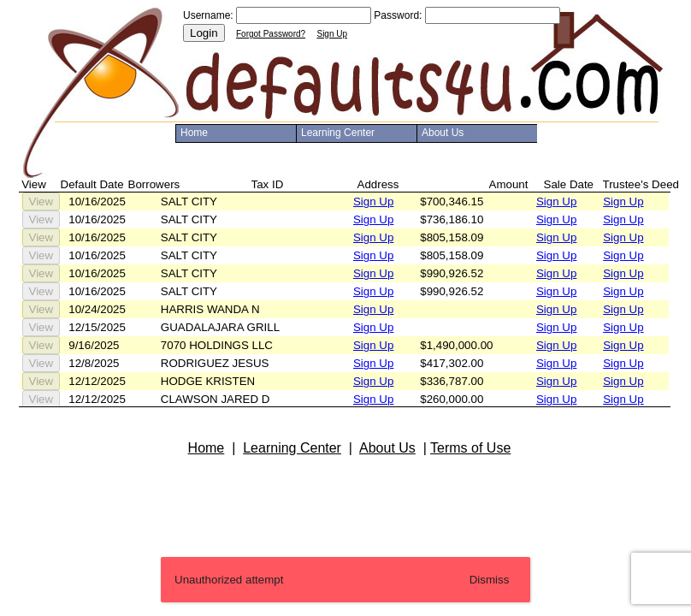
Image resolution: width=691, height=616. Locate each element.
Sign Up (332, 34)
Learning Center (338, 133)
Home (194, 133)
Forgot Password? (271, 34)
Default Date (92, 184)
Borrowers (154, 184)
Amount (509, 184)
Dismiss (490, 580)
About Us (443, 133)
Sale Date (569, 184)
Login (204, 33)
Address (378, 184)
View (41, 201)
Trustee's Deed (641, 184)
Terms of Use (470, 448)
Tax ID (268, 184)
